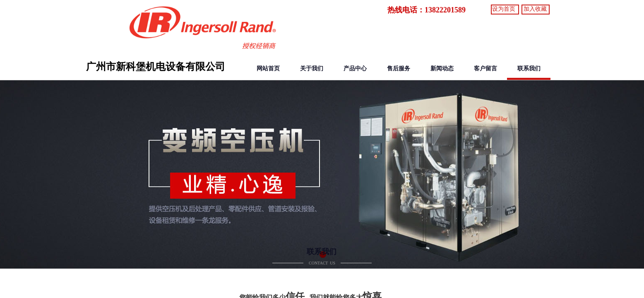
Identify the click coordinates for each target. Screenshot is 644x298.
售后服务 (399, 68)
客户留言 (485, 68)
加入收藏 (535, 9)
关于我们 (312, 68)
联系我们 (529, 68)
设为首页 (504, 9)
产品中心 (355, 68)
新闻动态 (442, 68)
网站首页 (268, 68)
